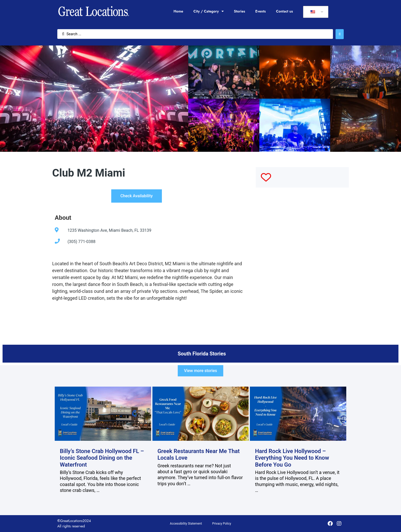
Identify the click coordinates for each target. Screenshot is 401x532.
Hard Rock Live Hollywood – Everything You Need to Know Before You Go (292, 458)
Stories (240, 11)
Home (178, 11)
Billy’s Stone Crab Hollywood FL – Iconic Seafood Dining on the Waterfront (102, 458)
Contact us (284, 11)
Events (260, 11)
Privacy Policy (222, 524)
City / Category (208, 11)
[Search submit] (340, 34)
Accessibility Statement (186, 524)
